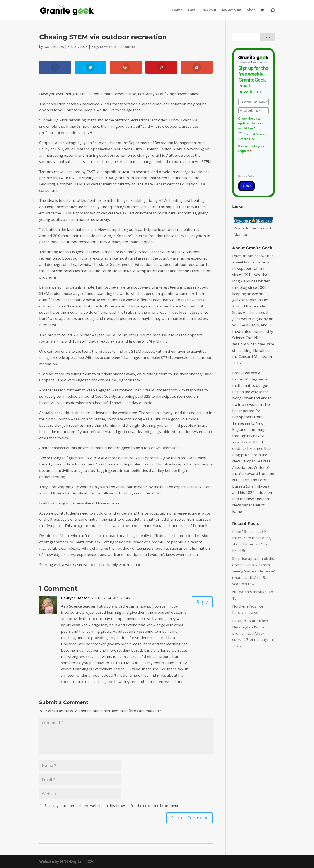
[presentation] (271, 163)
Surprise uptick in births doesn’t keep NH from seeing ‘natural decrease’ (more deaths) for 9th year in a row (253, 571)
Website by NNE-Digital (61, 861)
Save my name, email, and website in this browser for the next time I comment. (112, 806)
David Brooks (54, 46)
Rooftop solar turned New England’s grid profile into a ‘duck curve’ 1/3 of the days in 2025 (253, 633)
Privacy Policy (247, 177)
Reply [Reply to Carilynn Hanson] (202, 602)
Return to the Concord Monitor (253, 228)
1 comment (129, 46)
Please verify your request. (251, 149)
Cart (191, 10)
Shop (251, 10)
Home (177, 10)
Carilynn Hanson (75, 598)
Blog (95, 46)
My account (232, 10)
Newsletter (108, 46)
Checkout (208, 10)
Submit (247, 186)
